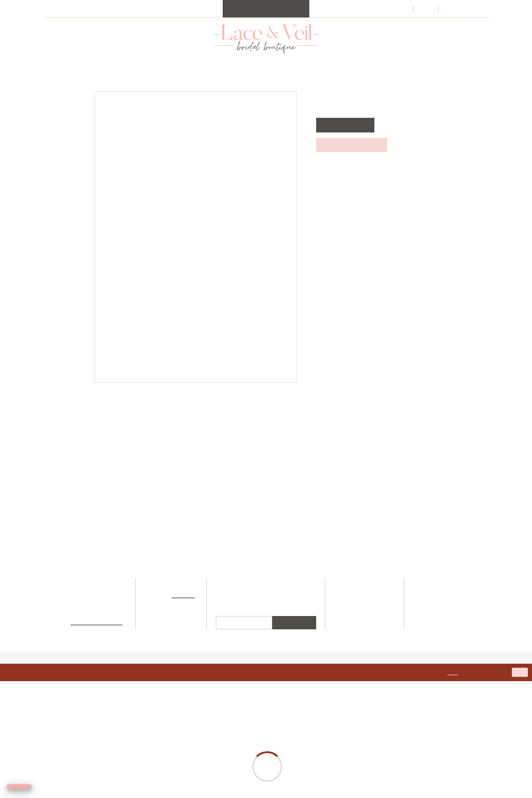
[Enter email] (244, 693)
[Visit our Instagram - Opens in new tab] (255, 660)
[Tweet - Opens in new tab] (261, 403)
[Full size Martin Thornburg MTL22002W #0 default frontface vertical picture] (196, 249)
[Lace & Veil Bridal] (266, 50)
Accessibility (441, 659)
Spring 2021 (149, 91)
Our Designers (365, 647)
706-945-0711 (97, 637)
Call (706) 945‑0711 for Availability (367, 177)
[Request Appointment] (266, 21)
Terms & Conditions (442, 642)
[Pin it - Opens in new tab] (277, 403)
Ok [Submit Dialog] (520, 742)
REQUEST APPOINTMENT (350, 157)
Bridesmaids (365, 655)
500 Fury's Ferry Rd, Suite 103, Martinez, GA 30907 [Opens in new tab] (97, 651)
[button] (392, 21)
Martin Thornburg (96, 91)
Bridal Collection (365, 638)
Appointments (365, 663)
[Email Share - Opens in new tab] (293, 403)
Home (52, 91)
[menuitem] (266, 21)
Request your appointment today (214, 6)
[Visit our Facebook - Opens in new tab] (277, 660)
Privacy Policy (442, 651)
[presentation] (106, 505)
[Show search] (415, 21)
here (463, 742)
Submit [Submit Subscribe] (294, 692)
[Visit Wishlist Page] (431, 21)
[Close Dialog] (11, 742)
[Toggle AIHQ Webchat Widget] (32, 782)
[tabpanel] (196, 249)
